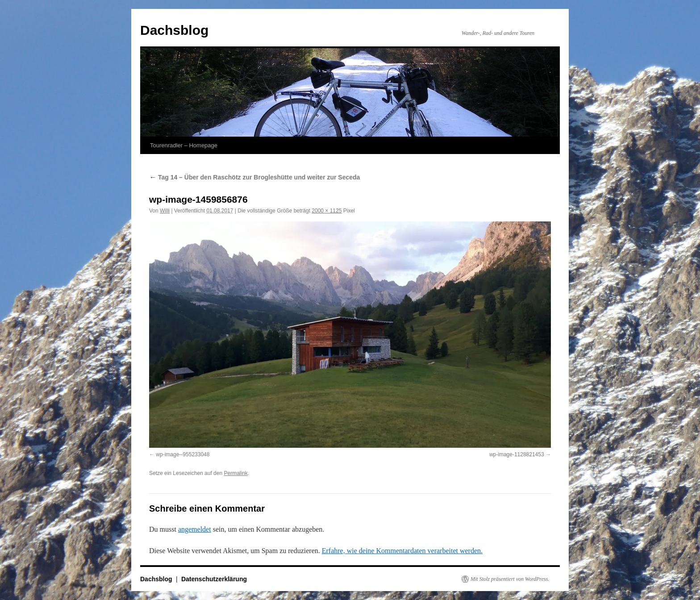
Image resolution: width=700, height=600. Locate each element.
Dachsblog (174, 30)
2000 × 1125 (327, 211)
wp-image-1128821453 (517, 454)
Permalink (235, 473)
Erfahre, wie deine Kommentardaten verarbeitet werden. (402, 551)
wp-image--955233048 (183, 454)
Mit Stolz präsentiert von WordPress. (510, 579)
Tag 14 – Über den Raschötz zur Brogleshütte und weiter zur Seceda (255, 177)
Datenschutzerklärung (214, 579)
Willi (165, 211)
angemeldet (195, 529)
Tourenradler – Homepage (184, 145)
